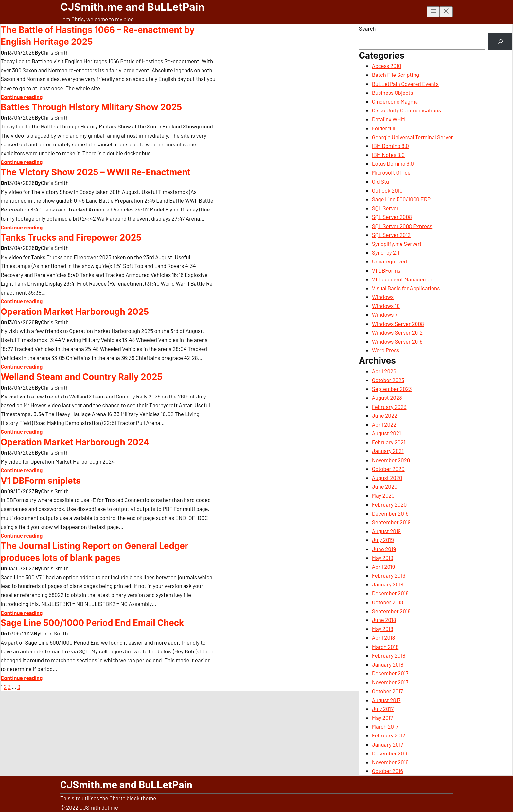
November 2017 (390, 682)
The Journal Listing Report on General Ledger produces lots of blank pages (94, 552)
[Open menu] (433, 12)
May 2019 (383, 558)
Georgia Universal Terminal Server (413, 137)
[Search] (500, 41)
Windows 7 (385, 314)
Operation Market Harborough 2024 (75, 442)
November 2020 (391, 460)
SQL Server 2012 (391, 235)
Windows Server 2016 (397, 341)
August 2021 (387, 433)
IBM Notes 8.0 (388, 155)
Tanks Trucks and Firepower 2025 (71, 237)
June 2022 (385, 415)
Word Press (386, 350)
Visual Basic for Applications (406, 288)
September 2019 (391, 522)
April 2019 (384, 567)
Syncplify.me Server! (397, 244)
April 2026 (384, 371)
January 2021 (388, 451)
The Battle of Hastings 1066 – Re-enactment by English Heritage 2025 (98, 36)
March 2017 (385, 726)
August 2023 (387, 398)
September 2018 (391, 611)
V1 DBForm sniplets (41, 481)
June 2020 (385, 486)
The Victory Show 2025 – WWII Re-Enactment (96, 172)
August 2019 (386, 531)
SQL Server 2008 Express (402, 226)
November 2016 (390, 762)
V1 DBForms (386, 270)
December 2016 (390, 753)
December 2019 (390, 513)
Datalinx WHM (389, 119)
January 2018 (388, 664)
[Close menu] (446, 12)
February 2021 (389, 442)
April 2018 (384, 637)
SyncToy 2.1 (386, 252)
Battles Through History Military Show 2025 (91, 107)
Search (367, 28)
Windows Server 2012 (397, 332)
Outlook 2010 (387, 190)
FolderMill (384, 128)
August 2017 (386, 700)
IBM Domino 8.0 (390, 146)
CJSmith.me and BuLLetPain (132, 7)
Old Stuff (383, 181)
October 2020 (388, 469)
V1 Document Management (404, 279)
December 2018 (390, 593)
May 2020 (383, 495)
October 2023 (388, 380)
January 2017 (388, 744)
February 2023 (389, 407)
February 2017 (389, 735)
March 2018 (385, 647)
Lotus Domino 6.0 (393, 163)
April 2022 (384, 424)
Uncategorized (389, 261)
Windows (383, 297)
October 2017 (388, 691)
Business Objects (393, 93)
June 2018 (384, 620)
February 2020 (389, 504)
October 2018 (388, 602)
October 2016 (388, 771)
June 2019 (384, 549)
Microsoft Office (391, 172)
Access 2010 (387, 66)
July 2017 (383, 709)
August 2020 (387, 478)
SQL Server (385, 208)
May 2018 (383, 629)
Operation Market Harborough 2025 (75, 312)
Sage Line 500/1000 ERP (401, 199)
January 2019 (388, 584)
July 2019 (383, 540)
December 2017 (390, 673)
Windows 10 (386, 306)
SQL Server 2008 (392, 217)
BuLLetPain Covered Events (405, 84)
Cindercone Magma (395, 101)
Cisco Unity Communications (407, 110)
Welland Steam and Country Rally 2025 (81, 377)
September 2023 (392, 389)
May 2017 (382, 718)
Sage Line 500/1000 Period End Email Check (92, 623)
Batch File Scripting (396, 75)
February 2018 (389, 655)
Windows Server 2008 (398, 324)
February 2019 (389, 575)
